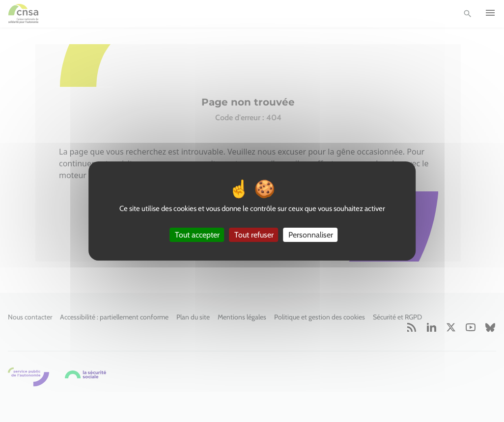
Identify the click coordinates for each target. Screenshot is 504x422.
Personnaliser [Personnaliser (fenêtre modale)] (311, 235)
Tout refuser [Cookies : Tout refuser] (254, 235)
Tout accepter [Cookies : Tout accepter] (197, 235)
